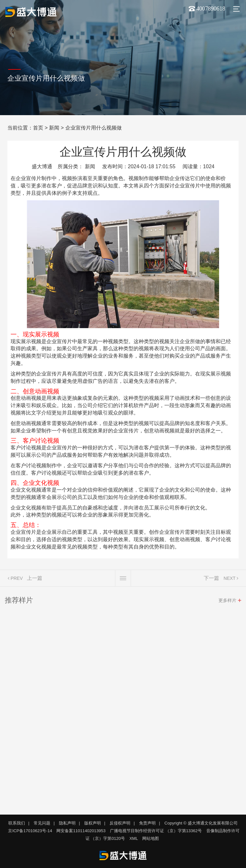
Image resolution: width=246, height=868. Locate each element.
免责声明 (147, 823)
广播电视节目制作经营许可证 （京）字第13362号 (156, 831)
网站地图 (151, 838)
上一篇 (35, 580)
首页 (38, 128)
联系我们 (17, 823)
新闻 (54, 128)
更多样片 (227, 602)
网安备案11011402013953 (81, 831)
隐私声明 (67, 823)
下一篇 (211, 580)
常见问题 (42, 823)
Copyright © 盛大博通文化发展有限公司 (201, 823)
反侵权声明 (120, 823)
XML (134, 838)
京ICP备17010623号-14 (30, 831)
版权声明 (93, 823)
